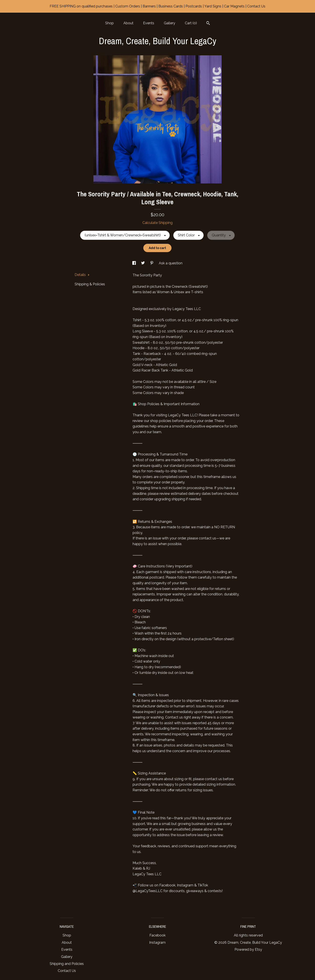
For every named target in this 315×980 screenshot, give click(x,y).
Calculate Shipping (157, 223)
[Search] (208, 24)
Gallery (170, 23)
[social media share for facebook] (135, 263)
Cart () (191, 23)
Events (149, 23)
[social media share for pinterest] (152, 263)
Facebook (157, 935)
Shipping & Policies (90, 284)
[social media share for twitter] (143, 263)
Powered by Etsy (248, 949)
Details (82, 275)
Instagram (157, 943)
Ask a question (171, 263)
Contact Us (67, 971)
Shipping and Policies (67, 964)
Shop (109, 23)
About (128, 23)
